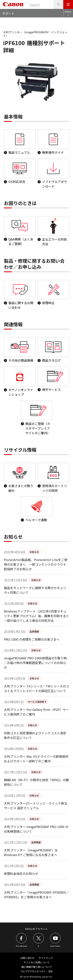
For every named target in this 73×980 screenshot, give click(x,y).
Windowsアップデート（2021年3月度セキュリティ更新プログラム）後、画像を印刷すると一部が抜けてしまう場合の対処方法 (36, 616)
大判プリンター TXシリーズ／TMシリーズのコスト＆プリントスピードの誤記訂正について (36, 688)
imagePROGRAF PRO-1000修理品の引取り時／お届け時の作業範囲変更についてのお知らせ (35, 663)
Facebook (21, 946)
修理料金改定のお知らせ (21, 874)
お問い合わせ (27, 958)
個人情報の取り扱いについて (37, 967)
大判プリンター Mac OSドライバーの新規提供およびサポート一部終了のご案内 (36, 759)
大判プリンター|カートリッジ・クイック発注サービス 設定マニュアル (36, 806)
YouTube (55, 946)
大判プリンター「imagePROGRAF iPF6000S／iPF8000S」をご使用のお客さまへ (36, 895)
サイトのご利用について (37, 962)
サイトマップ (46, 958)
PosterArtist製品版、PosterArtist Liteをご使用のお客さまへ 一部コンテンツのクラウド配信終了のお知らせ (36, 564)
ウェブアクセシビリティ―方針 (37, 971)
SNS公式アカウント (36, 929)
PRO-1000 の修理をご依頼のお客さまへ (32, 639)
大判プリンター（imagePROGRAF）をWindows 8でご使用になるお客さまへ (31, 852)
